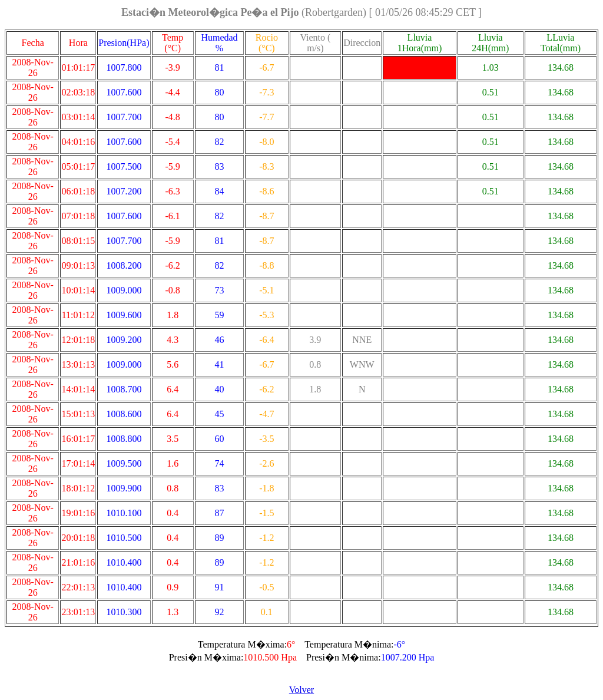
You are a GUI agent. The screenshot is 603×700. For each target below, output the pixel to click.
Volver (301, 690)
